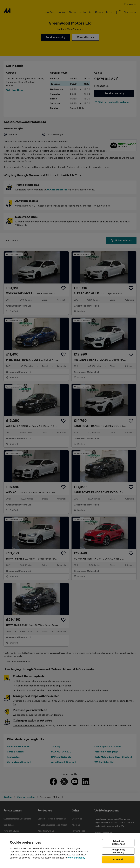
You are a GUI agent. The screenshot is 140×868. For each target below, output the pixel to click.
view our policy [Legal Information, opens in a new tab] (77, 858)
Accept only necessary (118, 851)
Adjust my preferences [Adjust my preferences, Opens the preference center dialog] (118, 843)
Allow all (118, 859)
